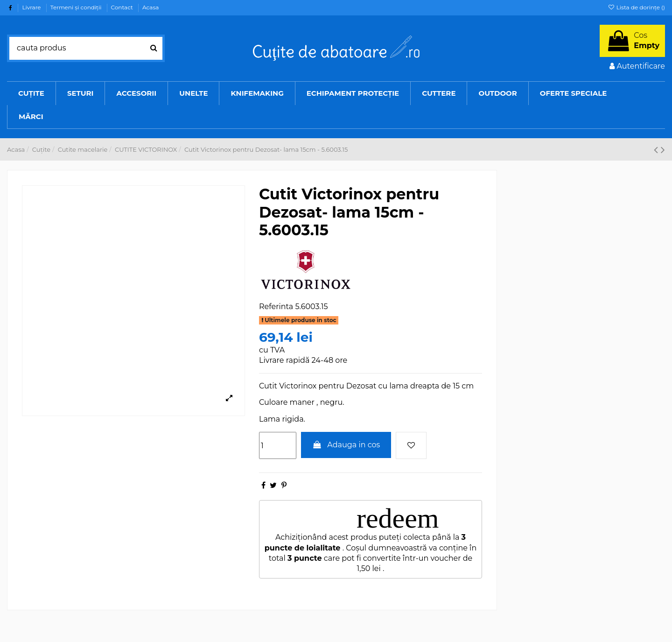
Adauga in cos (346, 445)
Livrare (32, 7)
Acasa (150, 7)
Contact (123, 7)
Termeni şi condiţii (77, 7)
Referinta (276, 307)
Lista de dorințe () (636, 7)
